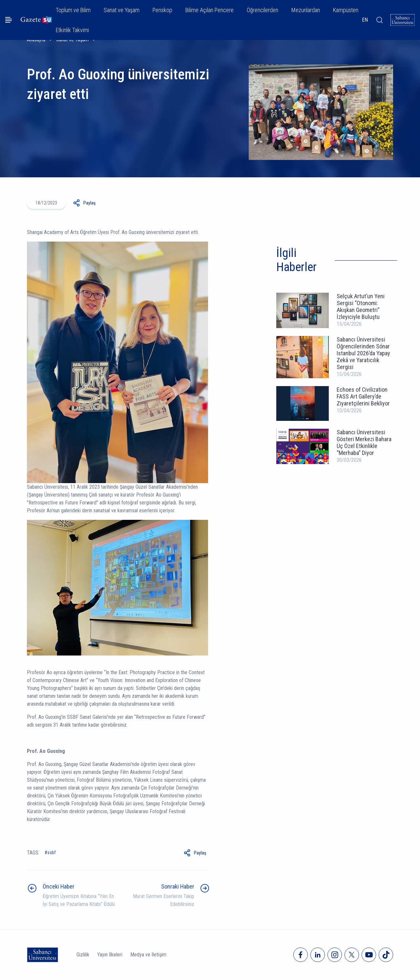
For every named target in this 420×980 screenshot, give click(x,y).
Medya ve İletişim (148, 955)
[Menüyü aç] (9, 20)
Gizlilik (83, 955)
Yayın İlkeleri (110, 955)
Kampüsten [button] (346, 10)
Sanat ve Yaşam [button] (122, 10)
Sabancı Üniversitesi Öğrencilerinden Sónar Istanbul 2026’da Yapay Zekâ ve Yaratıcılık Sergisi (363, 353)
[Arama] (379, 20)
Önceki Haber (59, 886)
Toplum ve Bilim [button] (73, 10)
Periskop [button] (162, 10)
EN (365, 20)
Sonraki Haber (178, 886)
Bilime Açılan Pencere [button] (210, 10)
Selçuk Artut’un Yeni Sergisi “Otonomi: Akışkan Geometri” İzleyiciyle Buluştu (361, 306)
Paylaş (89, 203)
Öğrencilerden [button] (262, 10)
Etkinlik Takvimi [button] (72, 30)
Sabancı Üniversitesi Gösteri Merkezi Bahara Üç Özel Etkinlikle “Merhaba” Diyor (364, 442)
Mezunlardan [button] (306, 10)
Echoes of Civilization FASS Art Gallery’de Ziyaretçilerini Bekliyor (363, 396)
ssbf (52, 853)
